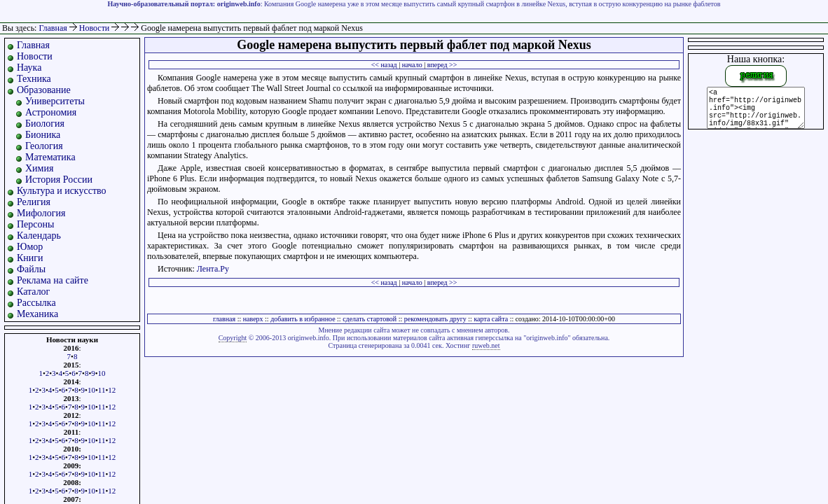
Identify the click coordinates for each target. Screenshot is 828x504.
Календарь (39, 236)
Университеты (55, 101)
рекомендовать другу (435, 319)
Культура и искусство (62, 191)
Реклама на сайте (53, 280)
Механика (37, 314)
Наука (29, 68)
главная (224, 319)
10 (102, 373)
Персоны (35, 224)
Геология (44, 146)
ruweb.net (486, 345)
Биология (45, 124)
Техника (34, 79)
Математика (50, 157)
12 (112, 390)
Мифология (41, 213)
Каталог (33, 292)
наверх (253, 319)
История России (59, 180)
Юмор (30, 247)
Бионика (43, 135)
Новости (96, 28)
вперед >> (442, 65)
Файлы (31, 269)
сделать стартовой (370, 319)
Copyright (233, 338)
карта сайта (491, 319)
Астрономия (51, 112)
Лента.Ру (213, 269)
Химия (39, 168)
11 (102, 390)
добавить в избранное (303, 319)
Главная (53, 28)
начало (412, 65)
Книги (30, 258)
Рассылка (36, 303)
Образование (44, 90)
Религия (34, 202)
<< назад (384, 65)
